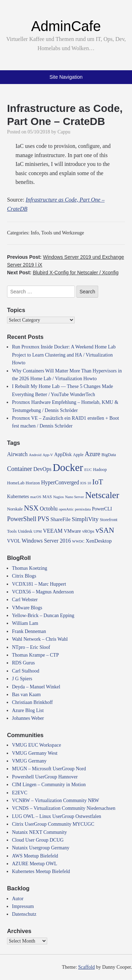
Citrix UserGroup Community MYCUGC (53, 824)
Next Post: (63, 273)
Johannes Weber (28, 718)
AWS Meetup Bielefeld (35, 856)
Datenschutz (24, 914)
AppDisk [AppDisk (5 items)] (63, 455)
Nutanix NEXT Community (39, 832)
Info (35, 233)
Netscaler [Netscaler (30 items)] (102, 495)
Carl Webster (25, 600)
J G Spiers (22, 679)
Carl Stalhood (26, 671)
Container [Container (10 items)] (20, 469)
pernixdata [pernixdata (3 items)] (83, 509)
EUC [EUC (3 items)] (88, 470)
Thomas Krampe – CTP (35, 655)
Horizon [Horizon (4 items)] (33, 483)
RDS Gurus (23, 663)
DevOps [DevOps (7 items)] (42, 469)
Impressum (23, 906)
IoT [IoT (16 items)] (98, 482)
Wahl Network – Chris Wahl (40, 639)
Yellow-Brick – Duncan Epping (43, 616)
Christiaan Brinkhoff (32, 702)
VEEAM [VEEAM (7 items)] (53, 531)
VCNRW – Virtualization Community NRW (56, 800)
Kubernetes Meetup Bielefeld (41, 871)
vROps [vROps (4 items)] (88, 531)
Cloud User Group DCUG (38, 840)
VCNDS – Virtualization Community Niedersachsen (64, 808)
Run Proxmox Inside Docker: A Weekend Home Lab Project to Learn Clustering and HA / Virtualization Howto (64, 355)
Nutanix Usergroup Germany (41, 848)
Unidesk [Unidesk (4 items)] (25, 531)
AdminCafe (66, 26)
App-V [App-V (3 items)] (48, 455)
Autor (18, 899)
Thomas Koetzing (30, 568)
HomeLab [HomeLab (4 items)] (16, 483)
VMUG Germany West (35, 753)
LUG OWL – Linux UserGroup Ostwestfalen (56, 816)
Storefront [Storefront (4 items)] (108, 520)
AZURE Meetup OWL (34, 864)
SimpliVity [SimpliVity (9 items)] (85, 519)
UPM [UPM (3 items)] (37, 531)
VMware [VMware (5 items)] (72, 531)
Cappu (64, 132)
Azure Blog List (28, 710)
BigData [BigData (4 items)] (109, 455)
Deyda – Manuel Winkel (36, 687)
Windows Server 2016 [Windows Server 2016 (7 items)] (46, 541)
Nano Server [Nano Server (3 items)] (75, 497)
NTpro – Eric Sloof (31, 647)
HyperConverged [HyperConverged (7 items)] (60, 482)
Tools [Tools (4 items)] (12, 531)
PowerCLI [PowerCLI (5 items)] (102, 509)
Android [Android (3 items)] (35, 455)
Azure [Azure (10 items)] (93, 454)
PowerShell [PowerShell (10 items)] (22, 519)
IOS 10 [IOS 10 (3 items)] (86, 483)
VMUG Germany (29, 761)
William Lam (25, 623)
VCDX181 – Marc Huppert (39, 584)
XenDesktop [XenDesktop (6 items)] (99, 541)
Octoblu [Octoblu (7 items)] (49, 509)
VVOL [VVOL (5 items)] (14, 541)
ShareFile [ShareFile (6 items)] (60, 519)
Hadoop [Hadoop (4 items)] (100, 470)
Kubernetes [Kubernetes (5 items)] (18, 497)
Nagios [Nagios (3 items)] (58, 497)
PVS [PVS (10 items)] (43, 519)
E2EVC (20, 793)
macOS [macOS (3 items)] (36, 497)
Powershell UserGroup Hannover (45, 777)
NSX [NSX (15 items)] (31, 508)
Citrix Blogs (24, 576)
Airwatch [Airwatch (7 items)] (17, 454)
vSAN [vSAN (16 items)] (105, 530)
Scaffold (86, 967)
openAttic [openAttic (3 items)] (66, 509)
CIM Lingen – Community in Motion (49, 785)
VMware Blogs (27, 608)
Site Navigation (66, 77)
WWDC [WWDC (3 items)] (78, 541)
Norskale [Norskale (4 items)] (15, 509)
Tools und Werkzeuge (62, 233)
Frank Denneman (29, 631)
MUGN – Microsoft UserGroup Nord (49, 769)
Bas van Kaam (26, 695)
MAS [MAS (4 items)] (47, 497)
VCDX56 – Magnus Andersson (43, 592)
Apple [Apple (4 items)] (78, 455)
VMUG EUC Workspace (36, 745)
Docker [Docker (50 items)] (68, 467)
